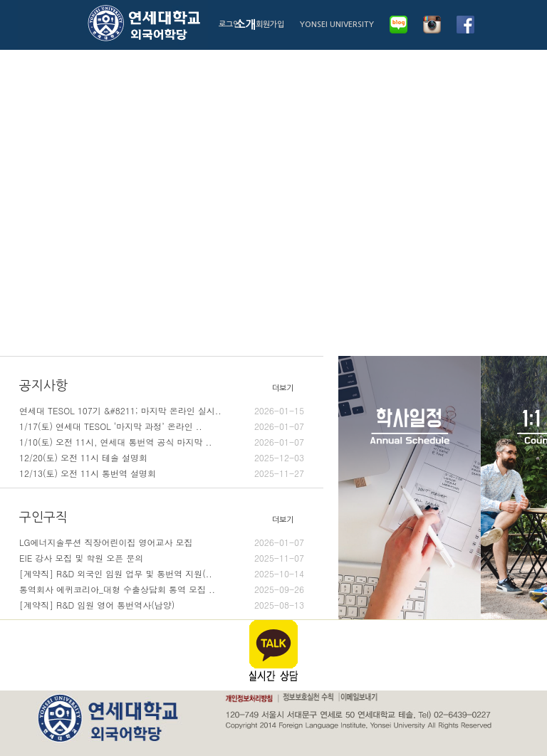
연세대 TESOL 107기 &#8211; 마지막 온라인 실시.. (162, 411)
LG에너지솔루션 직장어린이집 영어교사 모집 (162, 542)
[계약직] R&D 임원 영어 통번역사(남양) (162, 605)
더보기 (283, 388)
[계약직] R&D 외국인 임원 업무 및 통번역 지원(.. (162, 574)
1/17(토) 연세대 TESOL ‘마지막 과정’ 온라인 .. (162, 426)
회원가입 (270, 25)
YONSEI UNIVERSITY (337, 25)
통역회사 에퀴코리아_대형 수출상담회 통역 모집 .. (162, 589)
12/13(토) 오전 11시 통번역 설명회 (162, 473)
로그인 (229, 25)
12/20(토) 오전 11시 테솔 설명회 (162, 458)
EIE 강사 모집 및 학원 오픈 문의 (162, 558)
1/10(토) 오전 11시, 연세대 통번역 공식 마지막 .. (162, 442)
